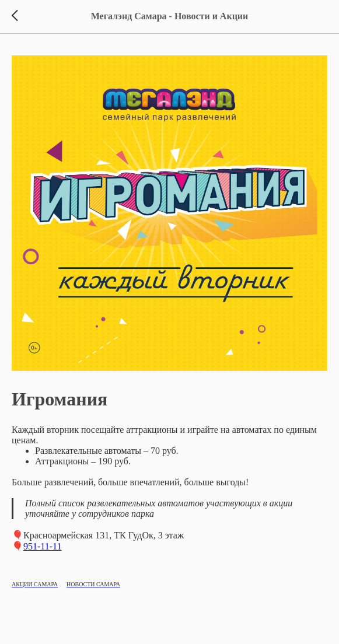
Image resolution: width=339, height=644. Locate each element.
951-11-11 (42, 546)
